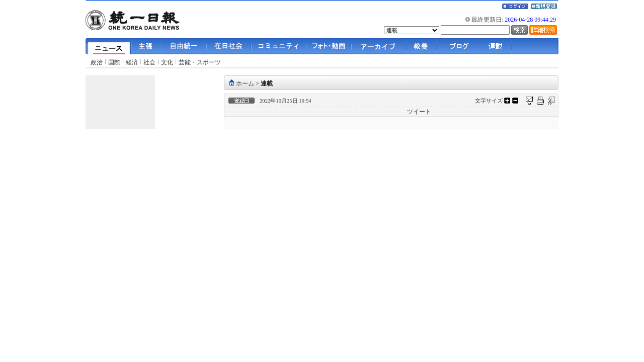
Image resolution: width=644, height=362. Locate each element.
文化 (167, 62)
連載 (267, 83)
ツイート (419, 112)
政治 (97, 62)
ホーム (245, 83)
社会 (149, 62)
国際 (114, 62)
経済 (132, 62)
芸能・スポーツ (200, 62)
